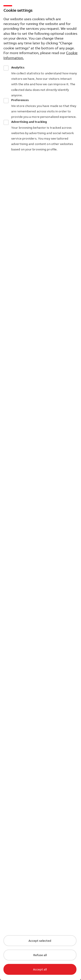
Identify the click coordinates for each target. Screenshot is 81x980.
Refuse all (40, 955)
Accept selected (40, 941)
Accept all (40, 969)
